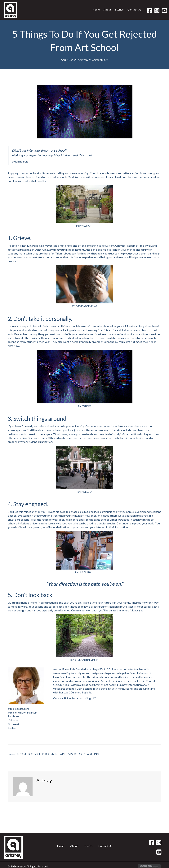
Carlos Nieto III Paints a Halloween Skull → (136, 816)
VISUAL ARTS (77, 754)
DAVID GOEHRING (87, 306)
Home (61, 846)
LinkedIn (13, 720)
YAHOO (87, 406)
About (74, 846)
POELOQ (87, 492)
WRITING (93, 754)
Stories (88, 846)
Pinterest (13, 724)
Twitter (12, 728)
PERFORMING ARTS (55, 754)
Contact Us (105, 846)
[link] (96, 11)
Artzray (84, 60)
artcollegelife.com (18, 709)
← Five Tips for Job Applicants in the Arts (32, 816)
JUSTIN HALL (87, 572)
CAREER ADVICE (30, 754)
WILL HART (87, 226)
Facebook (13, 716)
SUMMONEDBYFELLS (87, 660)
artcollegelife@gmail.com (22, 712)
